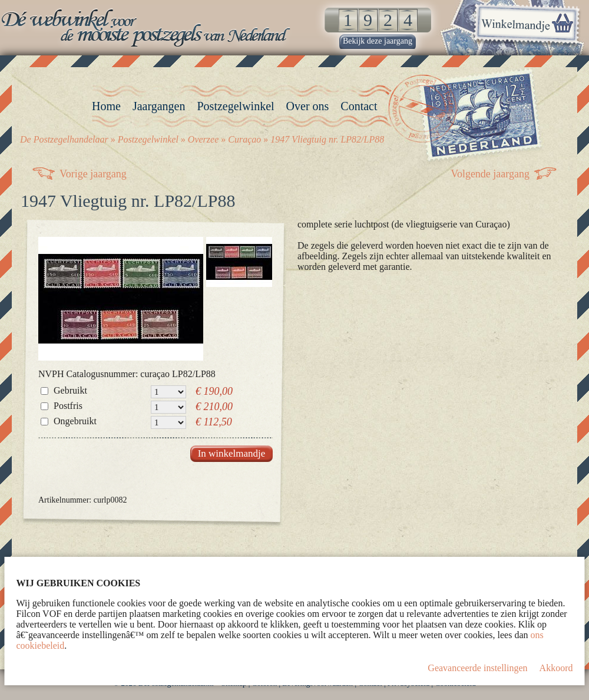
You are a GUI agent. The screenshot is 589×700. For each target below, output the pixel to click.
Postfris (68, 406)
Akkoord (556, 668)
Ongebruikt (75, 421)
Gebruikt (70, 390)
